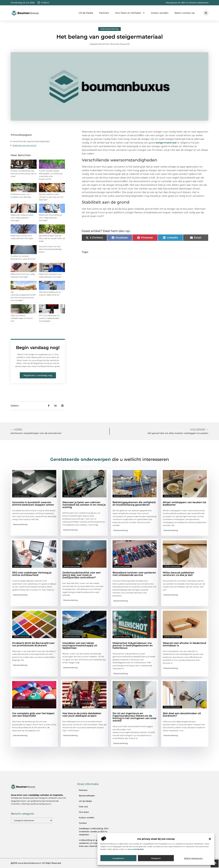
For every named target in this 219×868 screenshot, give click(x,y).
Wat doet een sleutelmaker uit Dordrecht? (182, 715)
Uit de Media (86, 13)
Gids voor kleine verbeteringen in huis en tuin (22, 318)
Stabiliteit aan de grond (24, 145)
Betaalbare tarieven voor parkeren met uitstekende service (134, 574)
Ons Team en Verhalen (130, 13)
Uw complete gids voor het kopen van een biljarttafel (33, 715)
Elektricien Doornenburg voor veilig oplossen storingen (50, 218)
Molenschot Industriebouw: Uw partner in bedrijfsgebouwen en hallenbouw (133, 645)
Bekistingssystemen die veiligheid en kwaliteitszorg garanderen (134, 504)
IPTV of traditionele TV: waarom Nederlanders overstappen (49, 318)
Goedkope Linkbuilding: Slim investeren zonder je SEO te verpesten (94, 831)
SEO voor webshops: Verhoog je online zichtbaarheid (32, 574)
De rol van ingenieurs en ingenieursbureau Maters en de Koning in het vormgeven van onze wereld (134, 717)
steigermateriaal (166, 143)
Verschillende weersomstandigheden (31, 141)
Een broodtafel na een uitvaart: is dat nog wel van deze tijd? (51, 197)
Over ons (83, 807)
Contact (83, 823)
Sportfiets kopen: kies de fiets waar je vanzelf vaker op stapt (52, 238)
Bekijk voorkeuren (193, 858)
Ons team (84, 812)
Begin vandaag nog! (38, 348)
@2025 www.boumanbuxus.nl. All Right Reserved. (36, 863)
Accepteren (118, 858)
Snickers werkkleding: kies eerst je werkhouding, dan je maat (23, 174)
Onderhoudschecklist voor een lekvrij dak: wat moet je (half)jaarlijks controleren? (82, 575)
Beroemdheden (87, 796)
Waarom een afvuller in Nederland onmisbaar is (184, 644)
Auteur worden (160, 13)
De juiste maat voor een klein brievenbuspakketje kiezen (50, 249)
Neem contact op (185, 13)
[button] (210, 839)
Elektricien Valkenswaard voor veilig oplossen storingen (22, 218)
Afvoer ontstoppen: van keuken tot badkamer (184, 504)
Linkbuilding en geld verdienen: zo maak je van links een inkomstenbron (92, 843)
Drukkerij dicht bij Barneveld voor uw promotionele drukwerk (33, 644)
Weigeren (156, 858)
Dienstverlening (109, 29)
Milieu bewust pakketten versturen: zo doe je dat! (178, 574)
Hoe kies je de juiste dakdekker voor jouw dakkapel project (82, 715)
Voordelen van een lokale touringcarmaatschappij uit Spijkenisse (80, 645)
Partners (104, 13)
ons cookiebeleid (136, 849)
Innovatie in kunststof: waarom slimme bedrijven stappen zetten (33, 504)
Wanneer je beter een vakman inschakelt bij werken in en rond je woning (84, 505)
